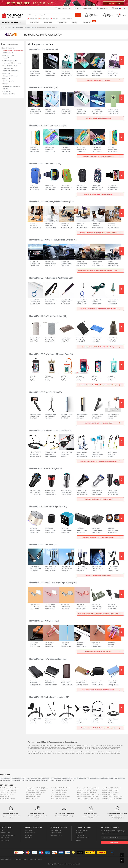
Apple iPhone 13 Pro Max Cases (112, 788)
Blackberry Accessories (28, 780)
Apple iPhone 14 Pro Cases (59, 790)
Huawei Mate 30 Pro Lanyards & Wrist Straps (49, 278)
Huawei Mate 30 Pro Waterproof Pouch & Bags (49, 354)
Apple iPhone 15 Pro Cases (8, 790)
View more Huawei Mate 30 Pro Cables (103, 575)
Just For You (87, 22)
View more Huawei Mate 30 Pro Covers (103, 118)
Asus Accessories (5, 780)
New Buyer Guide (5, 833)
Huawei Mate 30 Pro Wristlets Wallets (45, 659)
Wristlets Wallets (8, 91)
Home (4, 27)
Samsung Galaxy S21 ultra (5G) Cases (88, 799)
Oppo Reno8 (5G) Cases (33, 797)
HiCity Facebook (5, 838)
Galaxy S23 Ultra (44, 19)
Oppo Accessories (67, 778)
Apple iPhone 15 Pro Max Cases (9, 788)
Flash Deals (48, 22)
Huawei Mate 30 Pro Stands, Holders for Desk (49, 202)
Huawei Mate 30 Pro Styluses (42, 621)
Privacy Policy (80, 835)
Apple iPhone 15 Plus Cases (8, 792)
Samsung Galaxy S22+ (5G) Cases (87, 790)
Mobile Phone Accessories (15, 27)
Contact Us (28, 838)
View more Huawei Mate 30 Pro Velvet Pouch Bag (101, 347)
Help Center (29, 835)
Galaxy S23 (54, 19)
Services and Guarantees (7, 835)
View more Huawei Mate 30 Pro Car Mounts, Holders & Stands (99, 271)
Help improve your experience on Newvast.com (29, 859)
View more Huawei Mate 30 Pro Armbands (102, 194)
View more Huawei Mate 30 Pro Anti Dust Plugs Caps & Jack (99, 614)
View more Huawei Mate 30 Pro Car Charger (102, 499)
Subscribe (114, 842)
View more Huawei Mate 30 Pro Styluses (103, 652)
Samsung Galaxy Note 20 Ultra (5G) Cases (89, 794)
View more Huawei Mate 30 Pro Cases (103, 80)
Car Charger (7, 78)
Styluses (6, 89)
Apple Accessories (5, 778)
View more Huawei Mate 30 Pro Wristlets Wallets (101, 690)
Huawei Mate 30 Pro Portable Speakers (46, 507)
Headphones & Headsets (11, 76)
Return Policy (80, 833)
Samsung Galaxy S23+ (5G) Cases (36, 790)
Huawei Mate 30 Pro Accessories (13, 50)
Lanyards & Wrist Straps (10, 66)
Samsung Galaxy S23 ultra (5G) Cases (37, 788)
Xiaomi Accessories (44, 778)
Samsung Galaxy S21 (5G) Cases (112, 799)
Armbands (6, 58)
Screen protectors (111, 746)
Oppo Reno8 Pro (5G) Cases (34, 794)
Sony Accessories (56, 778)
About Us (3, 830)
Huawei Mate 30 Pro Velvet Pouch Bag (46, 316)
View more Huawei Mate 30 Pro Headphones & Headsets (100, 461)
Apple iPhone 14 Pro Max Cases (60, 788)
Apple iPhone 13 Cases (109, 794)
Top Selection (62, 22)
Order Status (29, 830)
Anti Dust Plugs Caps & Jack (12, 86)
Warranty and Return (56, 835)
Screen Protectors (9, 55)
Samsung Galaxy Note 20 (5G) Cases (88, 797)
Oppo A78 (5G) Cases (32, 799)
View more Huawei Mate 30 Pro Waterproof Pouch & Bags (100, 385)
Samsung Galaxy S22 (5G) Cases (86, 792)
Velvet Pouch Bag (8, 68)
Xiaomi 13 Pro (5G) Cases (7, 799)
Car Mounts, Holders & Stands (12, 63)
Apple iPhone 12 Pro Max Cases (60, 797)
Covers (97, 746)
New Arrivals (35, 22)
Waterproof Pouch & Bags (11, 71)
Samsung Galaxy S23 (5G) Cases (35, 792)
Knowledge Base (30, 833)
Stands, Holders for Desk (11, 60)
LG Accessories (16, 780)
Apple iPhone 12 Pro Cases (59, 799)
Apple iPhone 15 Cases (7, 794)
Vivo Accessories (91, 778)
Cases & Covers (8, 53)
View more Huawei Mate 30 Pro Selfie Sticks (102, 423)
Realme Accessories (79, 778)
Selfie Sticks (7, 73)
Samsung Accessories (18, 778)
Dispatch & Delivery (56, 833)
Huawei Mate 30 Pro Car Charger (44, 468)
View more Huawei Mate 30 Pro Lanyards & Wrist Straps (100, 309)
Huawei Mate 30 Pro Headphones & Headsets (49, 430)
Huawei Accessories (31, 27)
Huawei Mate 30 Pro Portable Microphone (47, 697)
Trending (75, 22)
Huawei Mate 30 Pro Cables (41, 545)
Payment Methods (56, 830)
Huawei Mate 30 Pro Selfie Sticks (44, 392)
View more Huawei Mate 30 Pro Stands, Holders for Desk (100, 233)
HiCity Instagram (5, 840)
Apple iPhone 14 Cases (58, 794)
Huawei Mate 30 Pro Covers (41, 87)
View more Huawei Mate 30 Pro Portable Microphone (101, 728)
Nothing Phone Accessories (117, 778)
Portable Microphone (9, 94)
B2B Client (78, 8)
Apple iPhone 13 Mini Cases (110, 792)
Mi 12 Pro (63, 19)
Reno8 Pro (70, 19)
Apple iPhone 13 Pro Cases (110, 790)
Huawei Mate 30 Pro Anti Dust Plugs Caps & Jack (50, 583)
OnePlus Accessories (68, 780)
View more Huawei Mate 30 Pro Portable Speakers (101, 537)
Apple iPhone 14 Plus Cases (59, 792)
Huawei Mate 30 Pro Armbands (43, 164)
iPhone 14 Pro (32, 19)
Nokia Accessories (103, 778)
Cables (5, 84)
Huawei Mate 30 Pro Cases (41, 49)
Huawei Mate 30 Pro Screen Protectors (46, 126)
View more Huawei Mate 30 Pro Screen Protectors (101, 156)
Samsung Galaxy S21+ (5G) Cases (112, 797)
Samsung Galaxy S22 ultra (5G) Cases (88, 788)
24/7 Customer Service (65, 8)
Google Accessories (42, 780)
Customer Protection (82, 830)
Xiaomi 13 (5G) (4, 797)
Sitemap (78, 840)
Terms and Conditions (82, 838)
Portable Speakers (9, 81)
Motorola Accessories (55, 780)
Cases (92, 746)
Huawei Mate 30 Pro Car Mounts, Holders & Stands (51, 240)
